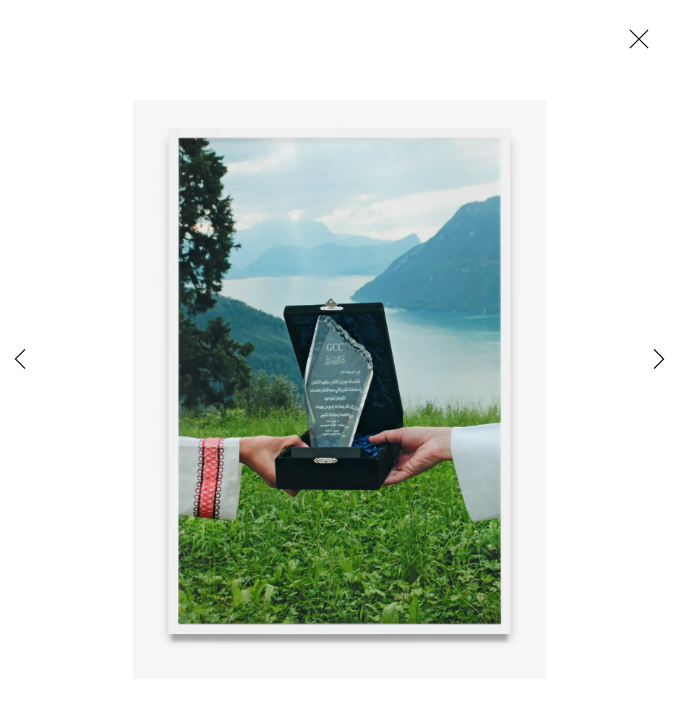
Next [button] (659, 360)
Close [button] (634, 45)
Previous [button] (20, 360)
